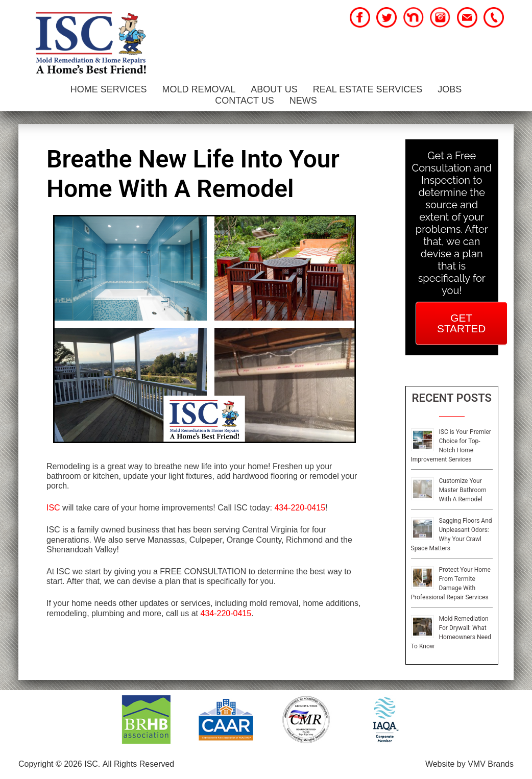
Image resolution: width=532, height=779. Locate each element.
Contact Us (244, 101)
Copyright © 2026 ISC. (59, 764)
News (303, 101)
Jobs (450, 89)
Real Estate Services (368, 89)
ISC (53, 508)
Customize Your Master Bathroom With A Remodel (463, 490)
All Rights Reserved (139, 764)
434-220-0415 (300, 508)
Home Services (109, 89)
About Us (274, 89)
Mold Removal (199, 89)
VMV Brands (491, 764)
